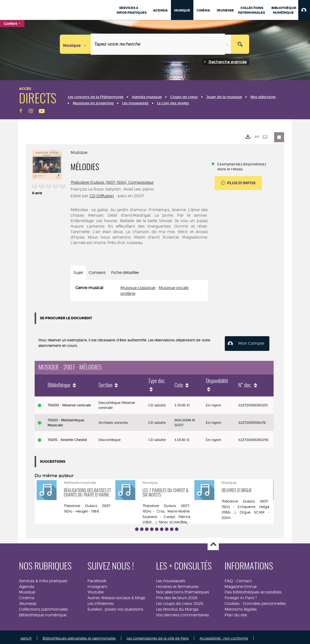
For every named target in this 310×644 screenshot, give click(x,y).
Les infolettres (101, 602)
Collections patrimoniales (43, 607)
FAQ (229, 579)
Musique (27, 590)
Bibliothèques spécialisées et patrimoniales (79, 636)
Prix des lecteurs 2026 (177, 596)
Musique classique (138, 288)
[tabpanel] (139, 291)
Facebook (97, 579)
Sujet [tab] (78, 273)
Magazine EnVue (241, 584)
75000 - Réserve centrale (69, 403)
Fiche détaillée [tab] (125, 273)
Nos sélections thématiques (183, 590)
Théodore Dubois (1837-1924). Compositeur (112, 182)
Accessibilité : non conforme (224, 636)
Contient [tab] (97, 273)
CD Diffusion (102, 196)
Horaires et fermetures (177, 584)
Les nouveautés (171, 579)
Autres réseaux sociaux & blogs (116, 596)
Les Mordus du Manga (177, 607)
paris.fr (26, 636)
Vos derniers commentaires (182, 613)
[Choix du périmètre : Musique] (75, 44)
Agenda (27, 584)
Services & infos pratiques (43, 579)
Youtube (96, 590)
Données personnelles (264, 602)
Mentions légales (241, 607)
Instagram (97, 584)
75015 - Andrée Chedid (67, 438)
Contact (244, 579)
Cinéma (27, 596)
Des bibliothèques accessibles (253, 590)
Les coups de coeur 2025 (180, 602)
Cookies (232, 602)
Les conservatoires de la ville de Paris (158, 636)
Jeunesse (28, 602)
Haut (213, 543)
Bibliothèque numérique (43, 613)
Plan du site (236, 613)
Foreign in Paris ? (241, 596)
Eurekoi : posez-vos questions (115, 607)
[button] (304, 10)
